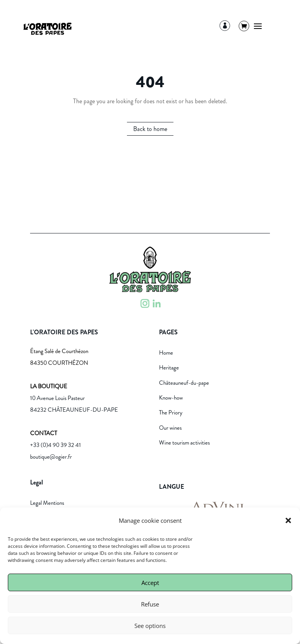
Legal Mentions (47, 503)
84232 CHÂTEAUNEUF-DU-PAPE (74, 410)
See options (150, 626)
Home (166, 353)
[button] (288, 520)
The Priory (171, 413)
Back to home (150, 129)
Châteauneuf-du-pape (184, 383)
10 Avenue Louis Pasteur (57, 398)
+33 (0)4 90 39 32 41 (55, 445)
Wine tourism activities (184, 443)
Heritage (169, 368)
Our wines (170, 428)
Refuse (150, 604)
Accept (150, 583)
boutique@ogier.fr (51, 457)
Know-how (171, 398)
